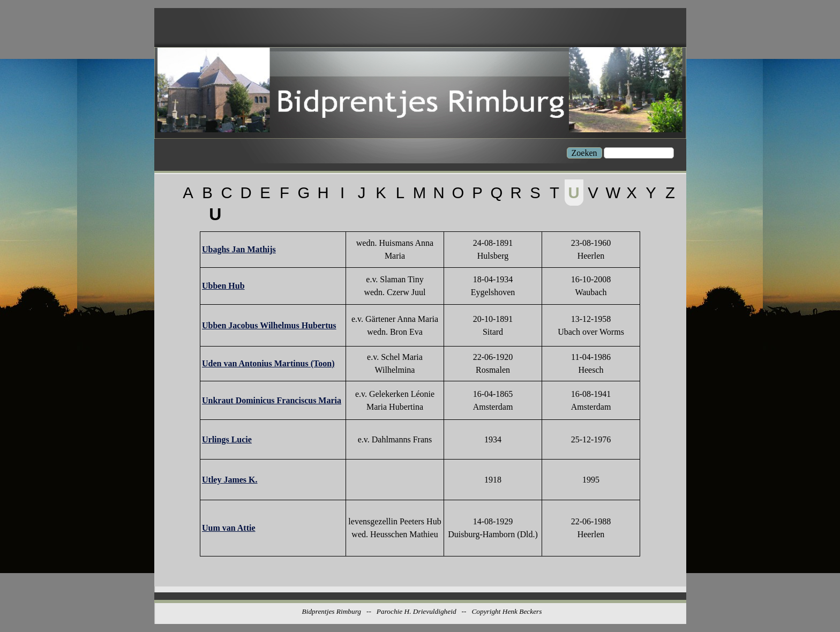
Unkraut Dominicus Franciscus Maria (272, 400)
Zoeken (584, 153)
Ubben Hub (223, 286)
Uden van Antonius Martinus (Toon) (268, 363)
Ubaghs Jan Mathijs (239, 249)
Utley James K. (230, 480)
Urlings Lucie (227, 439)
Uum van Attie (229, 528)
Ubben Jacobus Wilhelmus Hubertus (269, 325)
